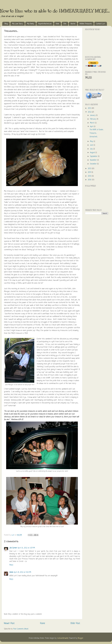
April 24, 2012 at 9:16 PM (22, 572)
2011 (90, 108)
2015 (90, 176)
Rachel (73, 24)
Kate (57, 24)
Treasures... (93, 133)
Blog (6, 24)
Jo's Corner (13, 548)
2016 (90, 180)
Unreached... (94, 137)
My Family (31, 24)
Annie (11, 572)
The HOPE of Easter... (97, 130)
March (93, 123)
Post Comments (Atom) (21, 629)
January (93, 115)
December (94, 164)
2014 (90, 172)
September (94, 156)
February (93, 119)
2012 (90, 112)
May (92, 142)
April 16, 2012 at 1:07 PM (26, 548)
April (92, 127)
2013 (90, 169)
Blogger (80, 638)
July (92, 149)
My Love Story (17, 24)
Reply (11, 565)
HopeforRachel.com (45, 24)
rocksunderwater (63, 638)
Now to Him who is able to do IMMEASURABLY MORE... (55, 11)
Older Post (75, 623)
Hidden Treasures (86, 24)
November (94, 160)
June (92, 145)
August (93, 153)
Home (43, 623)
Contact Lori (101, 24)
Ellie (65, 24)
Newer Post (9, 623)
